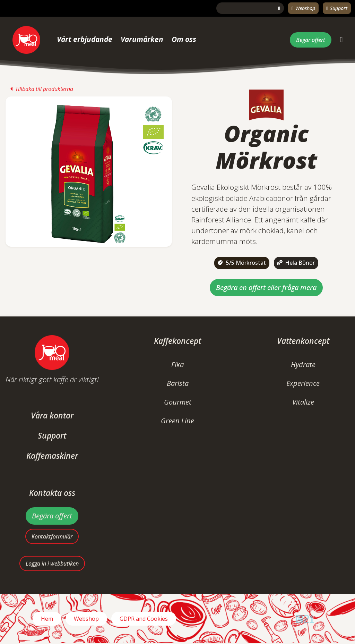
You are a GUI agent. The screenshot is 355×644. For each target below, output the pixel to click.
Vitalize (303, 402)
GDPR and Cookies (144, 619)
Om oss (184, 39)
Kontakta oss (52, 493)
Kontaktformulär (52, 536)
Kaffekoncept (177, 341)
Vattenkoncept (303, 341)
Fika (177, 365)
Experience (303, 383)
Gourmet (178, 402)
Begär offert (311, 40)
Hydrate (303, 365)
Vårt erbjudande (85, 39)
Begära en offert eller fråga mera (266, 287)
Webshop (303, 8)
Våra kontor (52, 416)
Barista (178, 383)
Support (337, 8)
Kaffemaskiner (52, 456)
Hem (47, 619)
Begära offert (52, 516)
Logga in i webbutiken (52, 564)
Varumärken (142, 39)
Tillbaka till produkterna (42, 89)
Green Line (177, 421)
